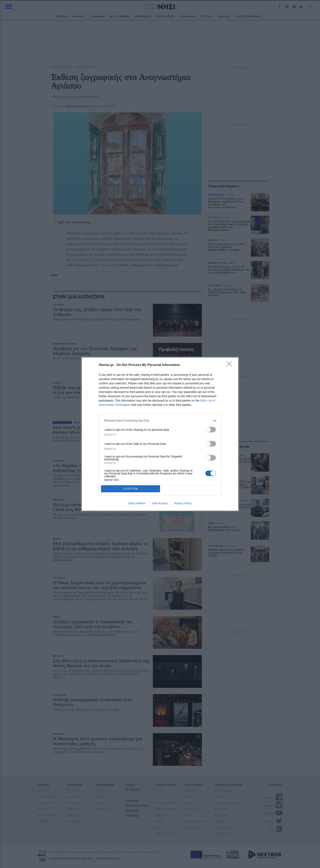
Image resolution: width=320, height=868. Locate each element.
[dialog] (160, 434)
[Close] (231, 365)
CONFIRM (131, 489)
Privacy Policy (183, 503)
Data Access (160, 503)
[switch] (211, 430)
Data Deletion (137, 503)
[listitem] (160, 421)
